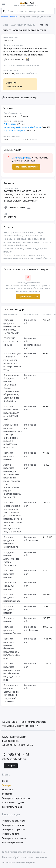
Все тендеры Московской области (21, 66)
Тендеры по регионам (13, 821)
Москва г (34, 541)
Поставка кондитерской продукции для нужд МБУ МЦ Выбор (11, 413)
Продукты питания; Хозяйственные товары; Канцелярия (11, 559)
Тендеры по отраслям (13, 830)
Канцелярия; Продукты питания (10, 586)
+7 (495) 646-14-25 (16, 755)
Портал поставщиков (14, 131)
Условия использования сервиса (19, 863)
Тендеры (7, 786)
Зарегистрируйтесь (22, 158)
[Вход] (53, 4)
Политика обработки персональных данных (25, 858)
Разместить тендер (12, 807)
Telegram (11, 766)
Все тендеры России (13, 843)
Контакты (7, 794)
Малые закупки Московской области (22, 128)
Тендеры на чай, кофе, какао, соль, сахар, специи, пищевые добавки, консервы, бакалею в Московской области (27, 243)
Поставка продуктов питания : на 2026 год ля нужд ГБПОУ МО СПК (12, 327)
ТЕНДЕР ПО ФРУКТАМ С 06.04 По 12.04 (12, 342)
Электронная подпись (13, 803)
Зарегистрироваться (28, 297)
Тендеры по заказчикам (14, 839)
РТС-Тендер (10, 125)
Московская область (26, 74)
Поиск (5, 781)
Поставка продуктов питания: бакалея (12, 631)
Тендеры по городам (13, 826)
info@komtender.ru (14, 760)
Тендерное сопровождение (16, 799)
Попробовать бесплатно (26, 167)
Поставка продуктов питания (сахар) (12, 598)
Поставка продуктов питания (9, 457)
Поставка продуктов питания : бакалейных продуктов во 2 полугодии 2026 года (12, 649)
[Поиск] (4, 12)
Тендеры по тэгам (11, 834)
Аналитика (8, 790)
